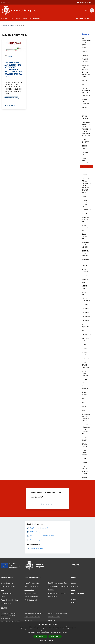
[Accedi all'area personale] (84, 2)
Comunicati (75, 586)
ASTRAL (85, 80)
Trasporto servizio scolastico (85, 452)
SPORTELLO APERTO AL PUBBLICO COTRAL (86, 417)
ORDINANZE (86, 316)
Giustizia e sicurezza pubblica (57, 583)
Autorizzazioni (52, 596)
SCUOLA (85, 349)
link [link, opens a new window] (66, 633)
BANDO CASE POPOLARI (85, 101)
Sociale (84, 406)
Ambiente (85, 55)
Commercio (85, 167)
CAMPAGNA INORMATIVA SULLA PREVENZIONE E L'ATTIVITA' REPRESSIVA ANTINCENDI (87, 129)
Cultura (84, 175)
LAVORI (84, 276)
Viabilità (85, 477)
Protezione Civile (85, 340)
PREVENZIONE (87, 334)
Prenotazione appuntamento (34, 613)
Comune (85, 171)
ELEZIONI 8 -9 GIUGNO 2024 (86, 219)
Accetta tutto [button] (40, 637)
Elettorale (85, 213)
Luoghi (73, 599)
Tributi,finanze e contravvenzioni (58, 586)
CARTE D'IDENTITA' (86, 141)
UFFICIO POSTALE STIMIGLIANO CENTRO (86, 470)
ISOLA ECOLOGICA (86, 271)
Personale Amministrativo (9, 600)
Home (5, 25)
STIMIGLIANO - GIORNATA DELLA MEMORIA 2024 (86, 429)
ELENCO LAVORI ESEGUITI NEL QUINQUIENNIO (87, 205)
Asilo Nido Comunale (85, 60)
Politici (3, 597)
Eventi (73, 603)
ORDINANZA (86, 305)
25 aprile (85, 51)
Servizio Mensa (84, 381)
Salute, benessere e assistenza (58, 593)
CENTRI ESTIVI (84, 147)
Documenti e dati (7, 603)
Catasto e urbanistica (31, 597)
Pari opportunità (86, 325)
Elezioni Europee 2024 (85, 236)
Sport (84, 410)
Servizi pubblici (84, 393)
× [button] (93, 624)
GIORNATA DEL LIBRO (85, 261)
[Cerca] (92, 10)
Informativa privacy (54, 617)
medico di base (85, 281)
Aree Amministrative (8, 586)
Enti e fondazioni (6, 593)
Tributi (84, 459)
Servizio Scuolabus (85, 387)
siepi (83, 398)
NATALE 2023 (84, 293)
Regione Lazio (6, 2)
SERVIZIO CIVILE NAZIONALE (86, 373)
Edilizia (84, 196)
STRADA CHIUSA (85, 439)
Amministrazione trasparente (57, 613)
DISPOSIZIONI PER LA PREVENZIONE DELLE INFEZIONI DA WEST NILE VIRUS (87, 185)
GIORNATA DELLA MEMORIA (85, 245)
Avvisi (8, 56)
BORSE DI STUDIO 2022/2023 (86, 116)
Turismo (84, 463)
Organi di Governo (7, 583)
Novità (12, 25)
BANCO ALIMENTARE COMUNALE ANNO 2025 (86, 92)
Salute (84, 345)
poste (84, 331)
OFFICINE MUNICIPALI (86, 299)
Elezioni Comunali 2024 (85, 228)
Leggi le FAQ (28, 620)
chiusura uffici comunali (85, 161)
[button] (47, 641)
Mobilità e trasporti (31, 600)
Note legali (51, 620)
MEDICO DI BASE (85, 287)
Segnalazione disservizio (32, 617)
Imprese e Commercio (31, 593)
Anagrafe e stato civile (32, 583)
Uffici (3, 590)
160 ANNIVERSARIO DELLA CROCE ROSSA (87, 43)
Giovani (84, 266)
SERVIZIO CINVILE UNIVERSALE (86, 365)
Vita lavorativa (29, 590)
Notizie (74, 583)
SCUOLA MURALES (85, 354)
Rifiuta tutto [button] (55, 637)
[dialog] (47, 633)
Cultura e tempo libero (32, 586)
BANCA (84, 84)
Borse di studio (85, 109)
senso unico (86, 359)
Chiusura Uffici (85, 153)
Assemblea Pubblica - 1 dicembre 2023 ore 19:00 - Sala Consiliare (86, 71)
